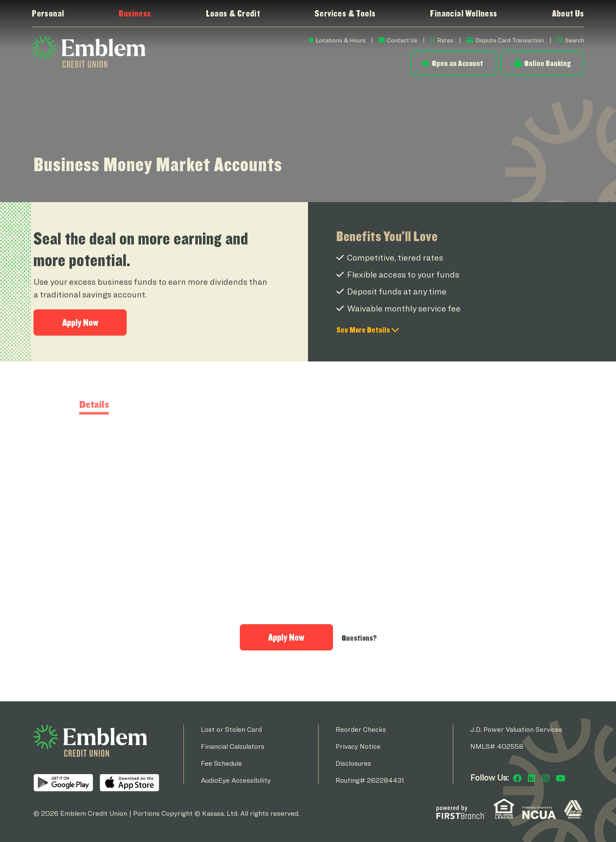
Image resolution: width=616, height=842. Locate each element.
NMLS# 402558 (497, 746)
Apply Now (80, 322)
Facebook (517, 778)
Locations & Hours (341, 40)
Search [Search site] (575, 40)
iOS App (129, 783)
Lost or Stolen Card (231, 729)
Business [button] (135, 13)
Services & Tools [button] (345, 13)
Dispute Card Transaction (510, 40)
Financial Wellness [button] (463, 13)
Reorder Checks (361, 729)
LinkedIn (532, 778)
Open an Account (457, 63)
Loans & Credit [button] (233, 13)
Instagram (546, 778)
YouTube (561, 778)
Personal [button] (48, 13)
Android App (63, 783)
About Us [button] (568, 13)
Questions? (359, 638)
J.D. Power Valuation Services (516, 729)
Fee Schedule (221, 763)
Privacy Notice (358, 746)
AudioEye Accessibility (236, 780)
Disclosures (353, 763)
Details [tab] (94, 436)
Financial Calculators (233, 746)
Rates (445, 40)
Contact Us (402, 40)
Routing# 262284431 (370, 780)
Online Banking (547, 63)
